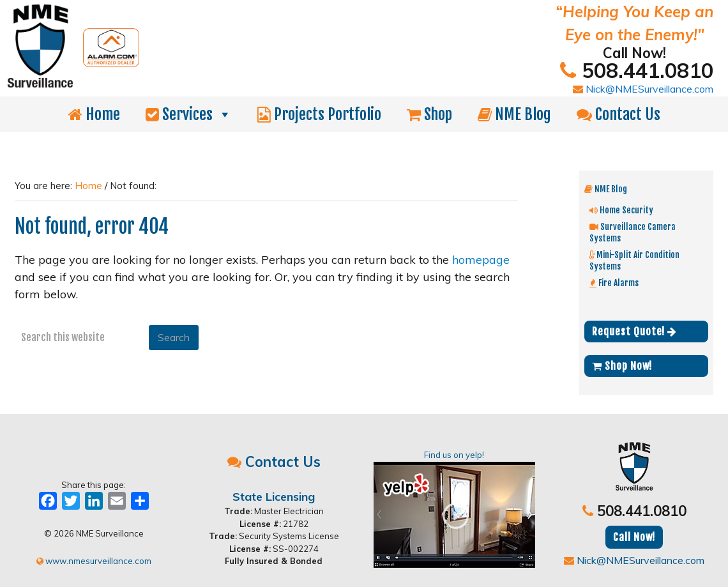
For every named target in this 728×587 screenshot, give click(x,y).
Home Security (621, 210)
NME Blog (514, 114)
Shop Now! (622, 366)
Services (189, 114)
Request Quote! (634, 332)
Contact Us (618, 114)
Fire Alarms (614, 283)
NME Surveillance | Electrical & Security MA (188, 18)
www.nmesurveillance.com (94, 561)
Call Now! (634, 537)
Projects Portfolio (319, 114)
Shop (429, 114)
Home (94, 114)
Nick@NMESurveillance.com (643, 89)
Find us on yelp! (454, 509)
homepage (481, 260)
